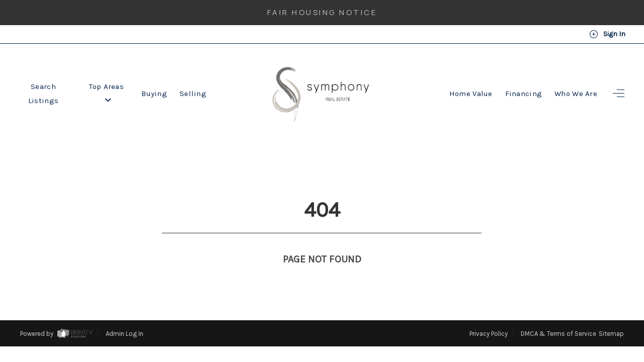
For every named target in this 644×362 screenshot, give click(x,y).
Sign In (607, 34)
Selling (193, 94)
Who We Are (576, 94)
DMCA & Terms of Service (558, 315)
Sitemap (611, 315)
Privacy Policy (489, 315)
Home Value (471, 94)
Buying (154, 94)
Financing (524, 94)
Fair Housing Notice (322, 12)
